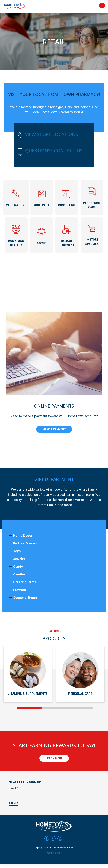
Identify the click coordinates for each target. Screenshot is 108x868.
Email (13, 787)
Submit (13, 803)
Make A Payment (54, 429)
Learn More (54, 758)
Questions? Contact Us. (54, 150)
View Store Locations (51, 134)
